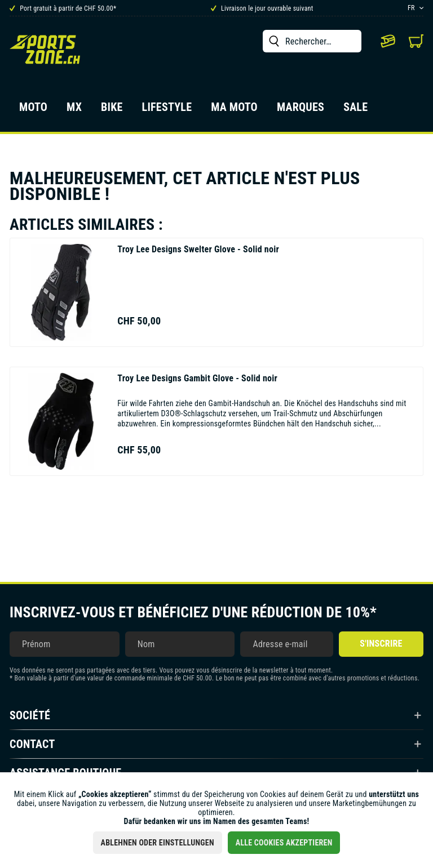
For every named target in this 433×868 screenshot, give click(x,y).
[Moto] (33, 110)
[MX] (74, 110)
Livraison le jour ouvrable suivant (262, 8)
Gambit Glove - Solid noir (197, 378)
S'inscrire (381, 644)
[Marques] (301, 110)
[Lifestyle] (167, 110)
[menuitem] (312, 41)
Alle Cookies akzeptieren (284, 843)
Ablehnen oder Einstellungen (158, 843)
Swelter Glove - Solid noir (198, 249)
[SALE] (355, 110)
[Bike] (112, 110)
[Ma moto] (234, 110)
